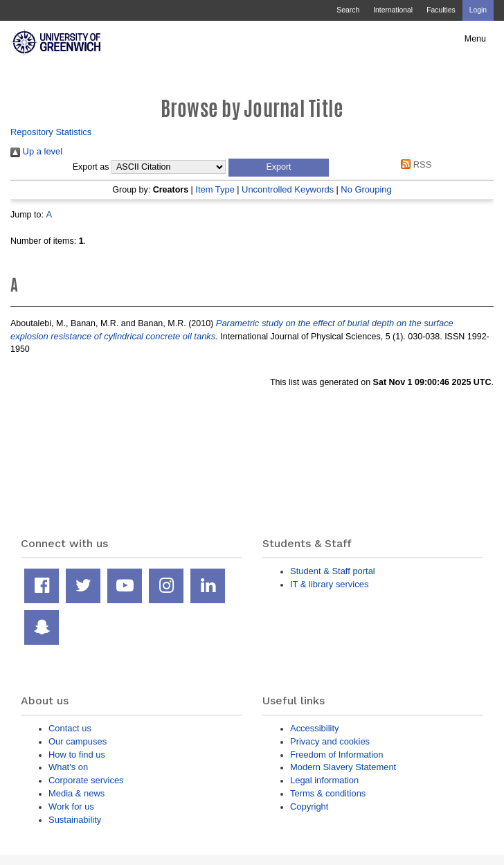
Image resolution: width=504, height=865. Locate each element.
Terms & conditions (328, 793)
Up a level (36, 151)
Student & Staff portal (333, 571)
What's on (68, 767)
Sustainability (75, 820)
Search (348, 10)
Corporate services (86, 780)
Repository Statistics (51, 132)
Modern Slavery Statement (343, 767)
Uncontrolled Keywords (288, 189)
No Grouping (366, 189)
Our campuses (78, 741)
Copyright (309, 806)
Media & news (76, 793)
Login (478, 10)
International (393, 10)
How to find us (77, 755)
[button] (279, 168)
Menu (475, 39)
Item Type (215, 189)
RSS (414, 164)
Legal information (324, 780)
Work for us (71, 806)
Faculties (441, 10)
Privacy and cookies (330, 741)
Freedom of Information (336, 755)
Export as (91, 167)
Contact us (70, 728)
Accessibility (314, 728)
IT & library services (329, 584)
